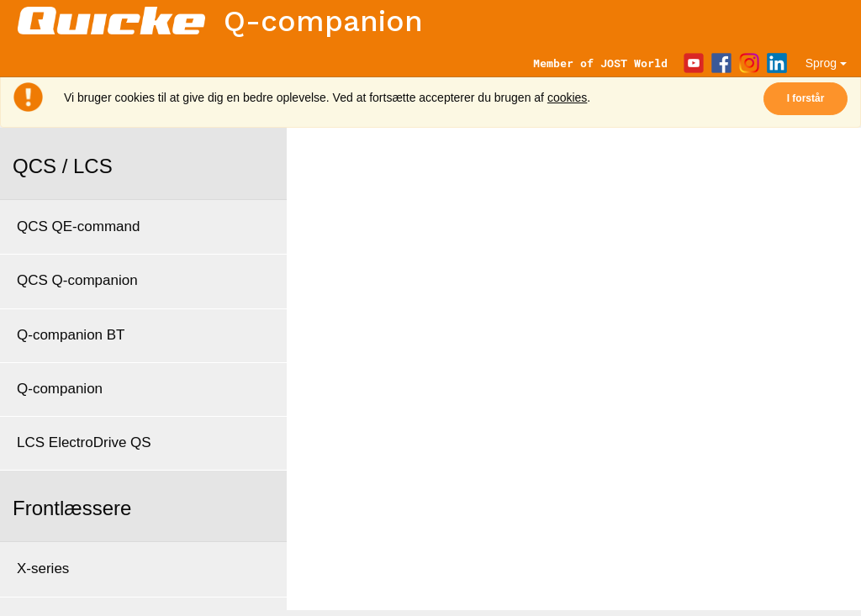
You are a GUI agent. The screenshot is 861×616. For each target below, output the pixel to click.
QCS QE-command (78, 226)
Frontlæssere (72, 508)
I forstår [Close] (806, 98)
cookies (567, 97)
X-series (43, 569)
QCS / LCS (63, 166)
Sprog (826, 63)
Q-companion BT (71, 335)
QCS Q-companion (77, 280)
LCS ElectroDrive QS (84, 442)
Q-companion (60, 389)
